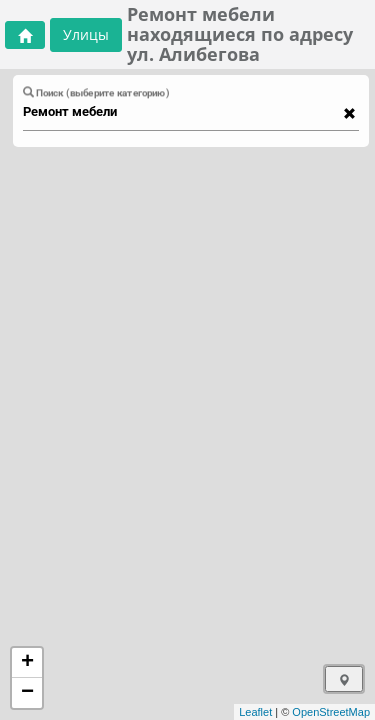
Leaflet (255, 712)
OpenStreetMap (331, 712)
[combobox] (181, 112)
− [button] (27, 693)
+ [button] (27, 663)
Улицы (86, 34)
